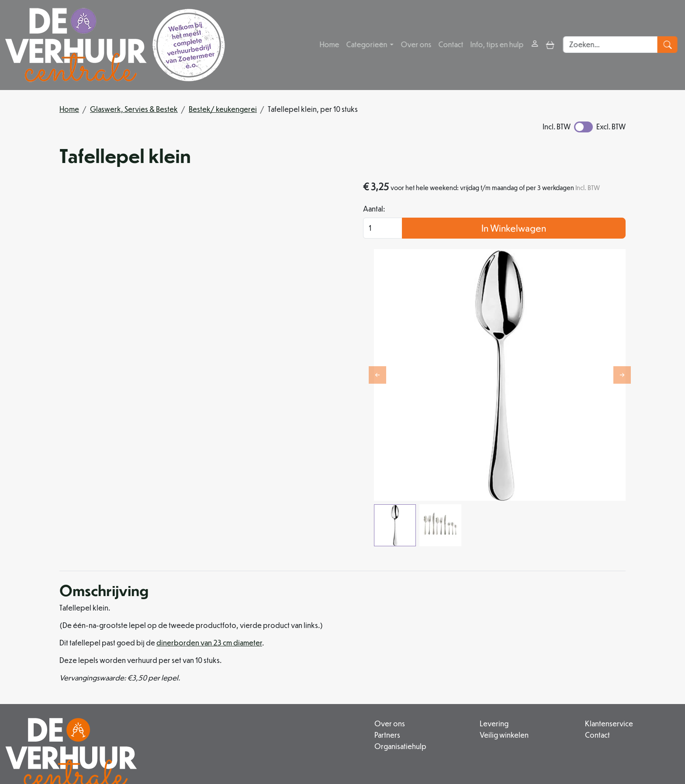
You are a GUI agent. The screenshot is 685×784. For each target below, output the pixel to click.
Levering (438, 648)
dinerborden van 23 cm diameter (209, 567)
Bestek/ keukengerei (223, 109)
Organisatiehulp (317, 669)
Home (330, 45)
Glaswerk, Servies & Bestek (134, 109)
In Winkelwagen (554, 241)
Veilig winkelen (448, 658)
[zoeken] (670, 45)
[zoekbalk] (613, 45)
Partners (303, 658)
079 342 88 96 (208, 731)
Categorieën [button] (368, 45)
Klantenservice (581, 648)
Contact (451, 45)
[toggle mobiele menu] (551, 45)
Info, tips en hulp (498, 45)
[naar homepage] (115, 45)
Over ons (417, 45)
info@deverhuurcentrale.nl (289, 731)
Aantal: (455, 222)
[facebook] (262, 751)
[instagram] (283, 751)
